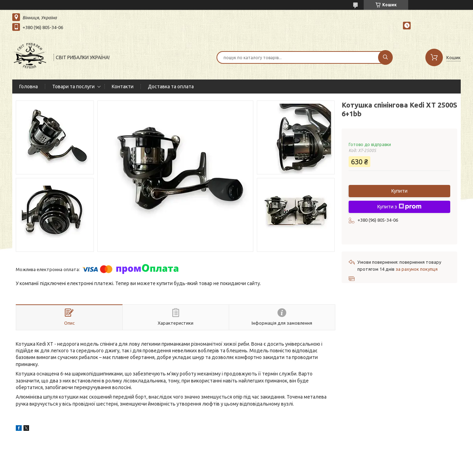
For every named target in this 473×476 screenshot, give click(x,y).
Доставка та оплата (171, 87)
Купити (399, 191)
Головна (29, 87)
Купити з (399, 207)
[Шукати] (385, 57)
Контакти (123, 87)
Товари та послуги (73, 87)
